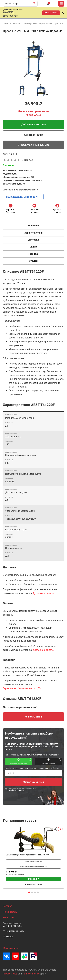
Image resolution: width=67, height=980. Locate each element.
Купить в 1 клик (33, 135)
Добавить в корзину (34, 124)
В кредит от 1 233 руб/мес (34, 145)
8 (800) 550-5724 (12, 926)
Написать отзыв (34, 717)
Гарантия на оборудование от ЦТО (22, 688)
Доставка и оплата (43, 593)
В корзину (33, 879)
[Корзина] (48, 4)
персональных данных (17, 791)
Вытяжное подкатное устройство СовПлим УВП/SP (27, 855)
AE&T (8, 556)
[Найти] (35, 4)
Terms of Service (31, 974)
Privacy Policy (10, 974)
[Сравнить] (55, 829)
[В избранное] (60, 829)
